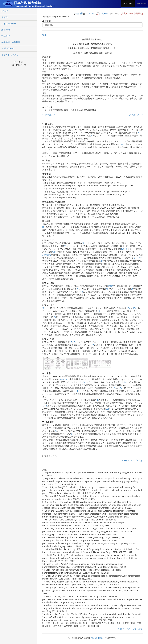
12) (111, 286)
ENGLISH (141, 4)
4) (122, 144)
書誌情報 (79, 13)
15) (134, 308)
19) (46, 406)
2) (139, 132)
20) (107, 409)
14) (99, 311)
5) (65, 246)
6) (54, 252)
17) (74, 342)
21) (73, 434)
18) (83, 382)
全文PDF (104, 13)
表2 (44, 308)
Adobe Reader (98, 638)
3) (92, 135)
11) (71, 246)
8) (124, 249)
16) (71, 342)
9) (56, 252)
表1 (84, 243)
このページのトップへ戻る (130, 460)
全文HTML (90, 13)
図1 (44, 227)
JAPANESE (128, 4)
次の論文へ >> (136, 115)
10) (126, 249)
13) (128, 308)
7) (122, 249)
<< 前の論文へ (49, 115)
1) (92, 130)
